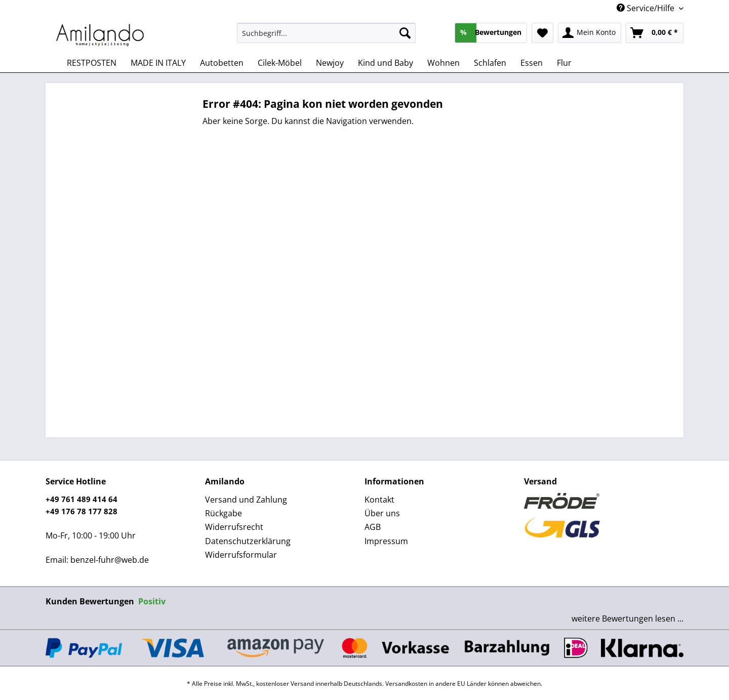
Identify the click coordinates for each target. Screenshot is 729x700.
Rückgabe (224, 513)
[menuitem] (326, 38)
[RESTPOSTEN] (92, 63)
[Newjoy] (330, 63)
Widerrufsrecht (234, 527)
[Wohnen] (443, 63)
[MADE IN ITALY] (158, 63)
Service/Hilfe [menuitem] (646, 8)
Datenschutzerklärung (248, 541)
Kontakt (379, 500)
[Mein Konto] (590, 33)
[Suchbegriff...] (326, 33)
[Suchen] (405, 33)
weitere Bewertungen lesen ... (627, 619)
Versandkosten (406, 684)
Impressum (386, 541)
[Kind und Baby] (386, 63)
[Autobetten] (222, 63)
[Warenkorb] (655, 33)
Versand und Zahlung (246, 500)
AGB (373, 527)
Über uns (382, 513)
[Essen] (532, 63)
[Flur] (564, 63)
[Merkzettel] (542, 33)
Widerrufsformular (241, 555)
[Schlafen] (490, 63)
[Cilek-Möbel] (280, 63)
